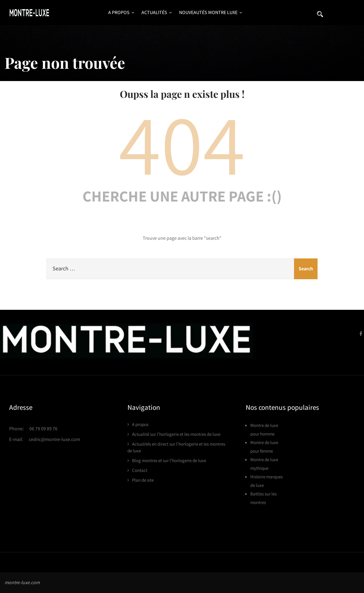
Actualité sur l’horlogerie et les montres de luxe (176, 434)
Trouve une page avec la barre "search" (182, 238)
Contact (140, 470)
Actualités (157, 12)
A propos (121, 12)
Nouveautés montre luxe (211, 12)
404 (182, 143)
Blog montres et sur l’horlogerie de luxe (169, 460)
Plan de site (143, 480)
